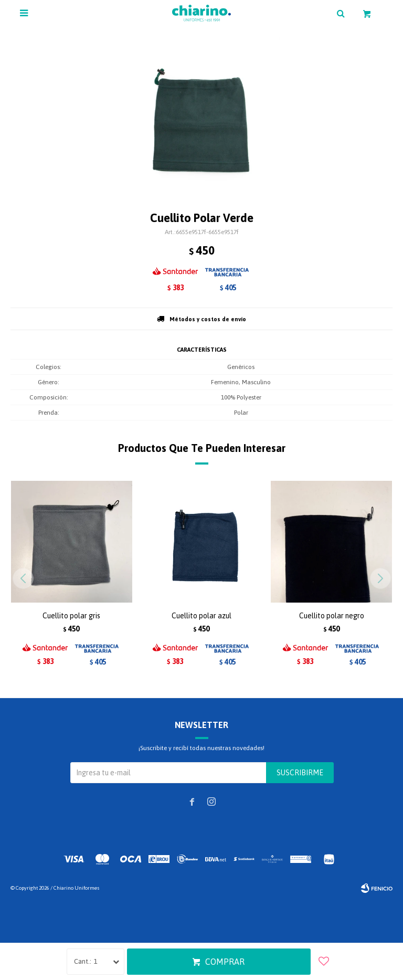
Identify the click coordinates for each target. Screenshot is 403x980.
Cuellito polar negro (332, 616)
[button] (380, 578)
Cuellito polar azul (201, 616)
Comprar (225, 962)
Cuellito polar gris (71, 616)
